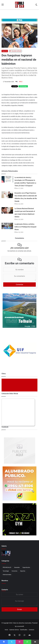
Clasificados (24, 630)
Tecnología (6, 571)
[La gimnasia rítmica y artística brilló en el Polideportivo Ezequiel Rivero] (7, 226)
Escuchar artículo (15, 51)
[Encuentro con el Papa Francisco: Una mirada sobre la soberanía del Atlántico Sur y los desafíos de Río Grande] (7, 195)
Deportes (5, 51)
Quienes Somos (14, 630)
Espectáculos (26, 567)
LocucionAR (20, 626)
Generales (17, 567)
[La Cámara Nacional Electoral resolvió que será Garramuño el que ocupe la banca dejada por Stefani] (7, 210)
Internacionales (7, 575)
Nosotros (5, 581)
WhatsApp (23, 86)
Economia (15, 571)
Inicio (6, 630)
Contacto (5, 590)
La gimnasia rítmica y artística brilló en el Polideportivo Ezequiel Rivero (25, 227)
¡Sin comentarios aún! (19, 248)
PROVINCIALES (7, 567)
